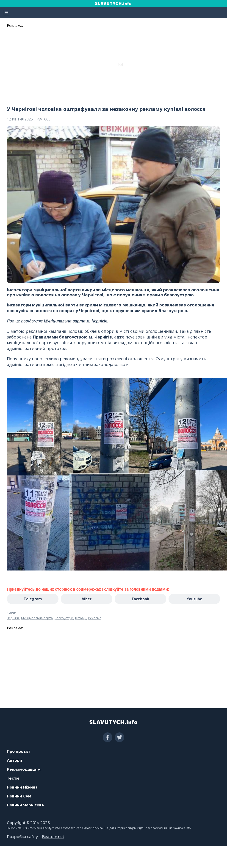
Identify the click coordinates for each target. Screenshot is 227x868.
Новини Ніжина (22, 787)
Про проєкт (19, 752)
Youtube (194, 599)
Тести (13, 778)
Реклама (95, 618)
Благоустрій (64, 618)
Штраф (81, 618)
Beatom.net (53, 837)
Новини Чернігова (25, 805)
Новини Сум (19, 796)
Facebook (141, 599)
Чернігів (13, 618)
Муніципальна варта (37, 618)
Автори (14, 760)
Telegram (33, 599)
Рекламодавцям (24, 769)
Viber (87, 599)
